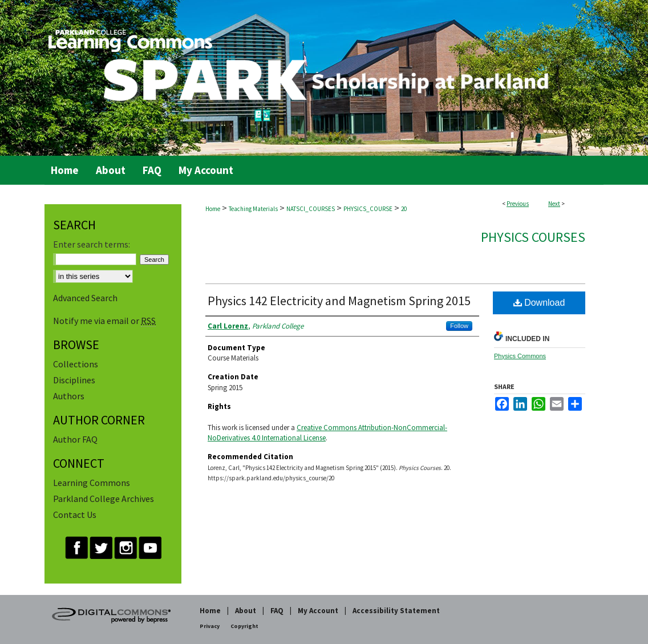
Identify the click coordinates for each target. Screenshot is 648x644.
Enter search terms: (92, 244)
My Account (318, 611)
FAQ (277, 611)
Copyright (244, 626)
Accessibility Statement (396, 611)
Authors (69, 396)
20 (404, 209)
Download (539, 303)
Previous (518, 204)
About (246, 611)
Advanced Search (85, 298)
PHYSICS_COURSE (368, 209)
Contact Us (75, 515)
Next (554, 204)
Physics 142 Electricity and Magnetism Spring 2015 (339, 301)
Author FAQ (75, 439)
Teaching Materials (253, 209)
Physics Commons (520, 356)
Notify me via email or (104, 321)
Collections (76, 364)
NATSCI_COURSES (311, 209)
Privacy (210, 626)
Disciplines (74, 380)
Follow (459, 326)
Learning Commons (92, 483)
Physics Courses (533, 237)
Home (213, 209)
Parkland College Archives (104, 499)
